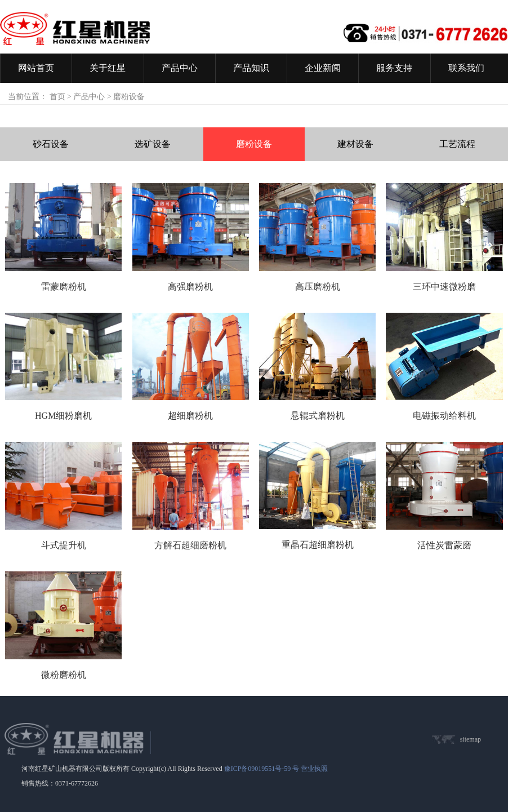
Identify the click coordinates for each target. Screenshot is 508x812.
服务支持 (394, 68)
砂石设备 (51, 144)
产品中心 (180, 68)
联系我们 (466, 68)
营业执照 (314, 769)
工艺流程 (457, 144)
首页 (57, 97)
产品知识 (251, 68)
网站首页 (36, 68)
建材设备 (355, 144)
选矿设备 (153, 144)
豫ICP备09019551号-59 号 (262, 769)
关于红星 (108, 68)
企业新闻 (323, 68)
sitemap (471, 739)
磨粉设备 (254, 144)
